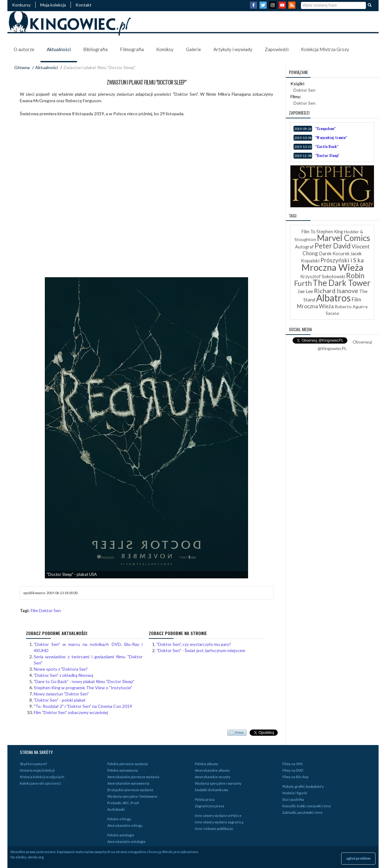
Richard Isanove (336, 291)
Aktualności (59, 49)
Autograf (304, 247)
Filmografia (132, 49)
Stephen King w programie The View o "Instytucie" (83, 688)
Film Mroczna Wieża (329, 303)
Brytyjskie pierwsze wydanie (130, 790)
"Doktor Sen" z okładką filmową (63, 675)
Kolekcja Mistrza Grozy (325, 49)
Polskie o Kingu (119, 819)
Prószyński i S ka (342, 260)
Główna (22, 67)
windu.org (36, 857)
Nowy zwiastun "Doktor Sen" (61, 694)
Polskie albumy (207, 764)
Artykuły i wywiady (233, 49)
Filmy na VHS (292, 764)
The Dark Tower (342, 283)
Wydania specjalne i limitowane (132, 796)
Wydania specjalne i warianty (218, 783)
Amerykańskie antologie (127, 842)
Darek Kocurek (334, 254)
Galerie (193, 49)
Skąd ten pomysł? (33, 764)
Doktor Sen (305, 90)
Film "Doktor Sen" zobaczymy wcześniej (71, 712)
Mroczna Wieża (332, 267)
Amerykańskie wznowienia (128, 783)
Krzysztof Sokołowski (323, 276)
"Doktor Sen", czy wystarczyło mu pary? (194, 644)
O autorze (24, 49)
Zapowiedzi (277, 49)
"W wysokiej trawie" (331, 137)
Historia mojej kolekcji (37, 770)
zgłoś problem (358, 858)
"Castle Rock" (327, 146)
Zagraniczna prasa (210, 806)
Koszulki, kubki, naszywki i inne (307, 806)
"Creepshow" (325, 128)
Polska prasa (205, 799)
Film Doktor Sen (46, 610)
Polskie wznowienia (123, 770)
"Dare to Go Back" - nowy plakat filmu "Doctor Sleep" (84, 681)
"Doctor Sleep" (327, 155)
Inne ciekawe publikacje (214, 829)
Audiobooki (116, 809)
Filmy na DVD (293, 770)
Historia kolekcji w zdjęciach (42, 777)
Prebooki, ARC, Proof (123, 803)
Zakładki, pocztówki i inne (302, 812)
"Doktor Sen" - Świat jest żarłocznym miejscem (201, 650)
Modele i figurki (295, 793)
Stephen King (330, 232)
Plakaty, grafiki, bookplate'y (303, 786)
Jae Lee (305, 291)
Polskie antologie (121, 835)
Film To (308, 232)
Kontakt (84, 5)
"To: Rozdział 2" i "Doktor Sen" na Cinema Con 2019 (83, 706)
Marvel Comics (344, 238)
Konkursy (21, 5)
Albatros (333, 298)
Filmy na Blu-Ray (296, 777)
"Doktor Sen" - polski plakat (60, 700)
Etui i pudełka (293, 799)
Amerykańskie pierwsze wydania (133, 777)
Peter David (333, 246)
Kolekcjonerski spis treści (40, 783)
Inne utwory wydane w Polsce (218, 815)
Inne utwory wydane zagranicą (219, 822)
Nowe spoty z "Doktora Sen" (61, 669)
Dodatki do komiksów (211, 790)
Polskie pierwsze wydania (128, 764)
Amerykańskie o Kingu (125, 825)
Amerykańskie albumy (212, 770)
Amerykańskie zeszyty (213, 777)
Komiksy (165, 49)
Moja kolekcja (53, 5)
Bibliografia (95, 49)
